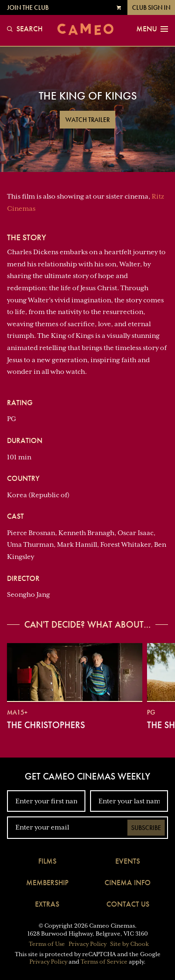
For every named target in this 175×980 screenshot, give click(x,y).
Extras (47, 904)
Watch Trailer (87, 120)
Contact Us (128, 904)
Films (47, 861)
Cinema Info (128, 883)
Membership (47, 883)
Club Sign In (151, 7)
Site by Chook (129, 944)
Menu (152, 29)
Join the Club (28, 7)
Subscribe (146, 828)
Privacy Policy (87, 944)
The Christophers (46, 725)
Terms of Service (104, 962)
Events (128, 861)
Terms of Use (47, 944)
